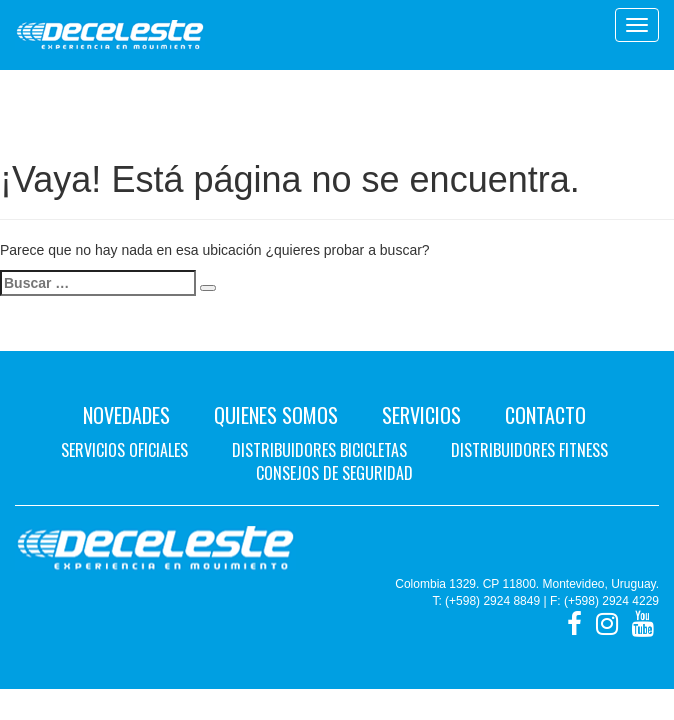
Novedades (126, 415)
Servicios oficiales (124, 450)
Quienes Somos (276, 415)
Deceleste (110, 35)
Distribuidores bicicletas (319, 450)
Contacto (545, 415)
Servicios (421, 415)
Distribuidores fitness (529, 450)
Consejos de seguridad (334, 473)
